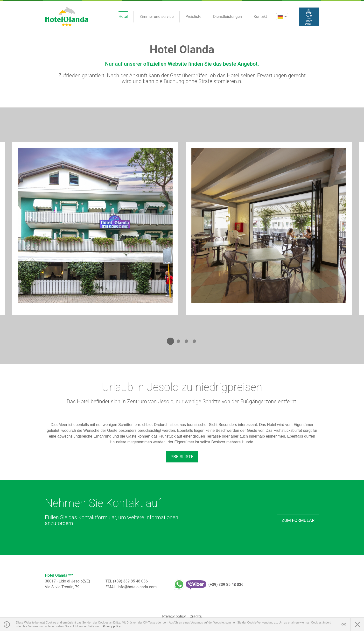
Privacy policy (174, 616)
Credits (196, 616)
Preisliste (182, 457)
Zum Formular (298, 520)
